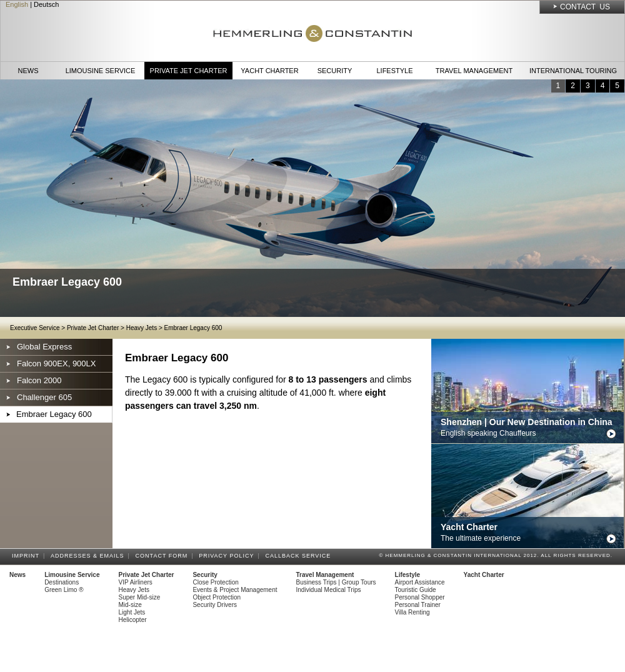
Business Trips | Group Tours (336, 582)
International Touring (573, 71)
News (28, 71)
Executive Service (35, 328)
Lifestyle (394, 71)
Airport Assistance (420, 582)
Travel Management (474, 71)
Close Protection (215, 582)
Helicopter (133, 620)
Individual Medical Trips (329, 590)
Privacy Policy (228, 556)
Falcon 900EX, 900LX (56, 364)
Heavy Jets (142, 328)
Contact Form (164, 556)
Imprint (27, 556)
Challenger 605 (44, 397)
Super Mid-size (140, 597)
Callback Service (300, 556)
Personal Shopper (420, 597)
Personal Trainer (418, 605)
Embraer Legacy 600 (193, 328)
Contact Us (585, 7)
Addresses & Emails (89, 556)
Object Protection (217, 597)
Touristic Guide (416, 590)
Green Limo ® (64, 590)
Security (335, 71)
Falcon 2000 (39, 380)
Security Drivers (215, 605)
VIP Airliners (136, 582)
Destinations (62, 582)
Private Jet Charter (189, 71)
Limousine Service (101, 71)
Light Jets (132, 612)
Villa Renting (412, 612)
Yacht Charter (269, 71)
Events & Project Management (235, 590)
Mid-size (130, 605)
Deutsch (46, 4)
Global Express (44, 347)
